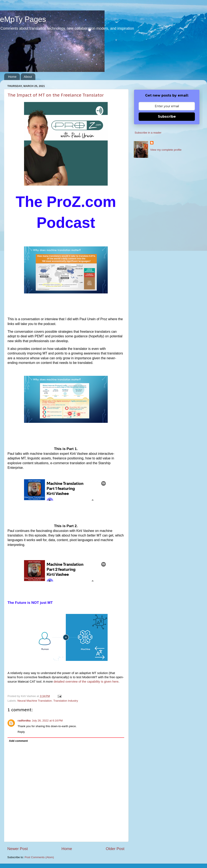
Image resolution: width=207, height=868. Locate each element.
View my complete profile (166, 150)
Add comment (18, 741)
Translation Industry (66, 701)
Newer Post (18, 849)
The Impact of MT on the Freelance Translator (56, 95)
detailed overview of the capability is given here (86, 682)
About (28, 77)
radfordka (24, 721)
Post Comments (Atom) (39, 857)
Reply (21, 732)
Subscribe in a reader (148, 133)
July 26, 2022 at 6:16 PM (47, 721)
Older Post (115, 849)
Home (12, 77)
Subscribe (167, 117)
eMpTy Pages (23, 19)
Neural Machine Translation (34, 701)
